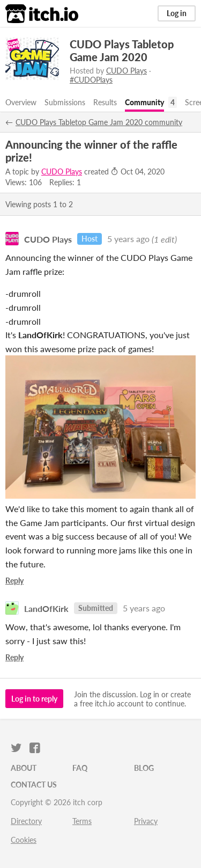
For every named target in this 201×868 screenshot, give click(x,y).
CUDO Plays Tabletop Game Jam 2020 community (99, 122)
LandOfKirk (46, 608)
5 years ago (128, 239)
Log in (177, 13)
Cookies (24, 840)
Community (144, 102)
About (24, 768)
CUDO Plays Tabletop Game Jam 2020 (122, 50)
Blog (144, 768)
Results (105, 102)
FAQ (80, 768)
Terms (82, 821)
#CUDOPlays (91, 80)
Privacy (146, 821)
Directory (26, 821)
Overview (21, 102)
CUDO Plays (126, 71)
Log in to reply (34, 699)
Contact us (34, 785)
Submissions (65, 102)
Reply (14, 581)
